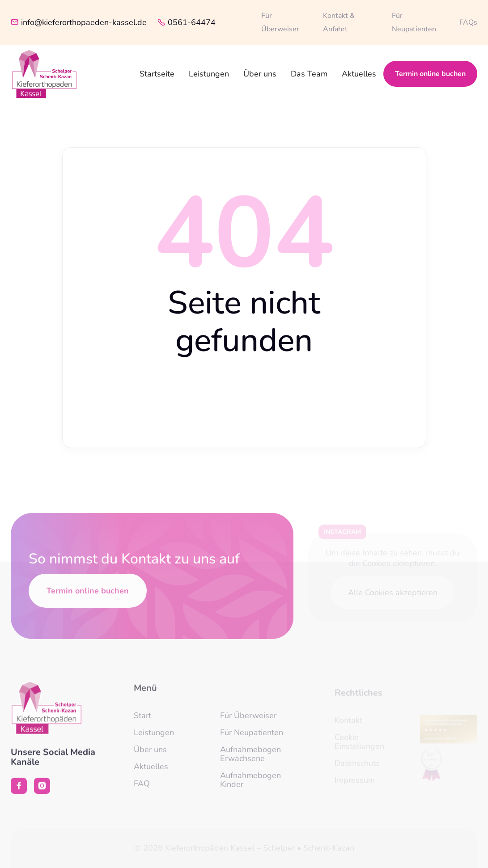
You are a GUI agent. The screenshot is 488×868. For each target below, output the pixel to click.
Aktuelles (359, 74)
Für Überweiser (280, 22)
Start (142, 721)
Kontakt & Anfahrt (339, 22)
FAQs (468, 22)
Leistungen (209, 74)
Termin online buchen (430, 74)
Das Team (309, 74)
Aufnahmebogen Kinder (250, 785)
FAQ (142, 789)
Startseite (157, 74)
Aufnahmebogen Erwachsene (250, 759)
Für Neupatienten (414, 22)
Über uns (260, 74)
